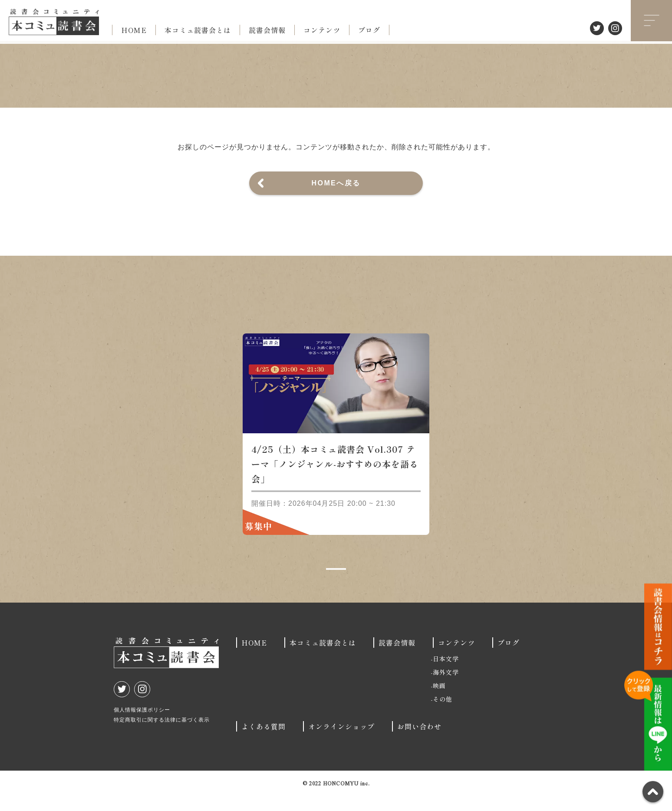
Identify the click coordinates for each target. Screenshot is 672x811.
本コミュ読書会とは (198, 30)
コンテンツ (322, 30)
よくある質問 (264, 742)
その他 (443, 714)
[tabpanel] (336, 449)
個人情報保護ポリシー (142, 725)
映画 (439, 701)
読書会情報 (267, 30)
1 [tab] (336, 584)
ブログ (369, 30)
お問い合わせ (419, 742)
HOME (134, 30)
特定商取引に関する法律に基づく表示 (162, 735)
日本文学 (446, 674)
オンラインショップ (341, 742)
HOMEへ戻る (336, 183)
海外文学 (446, 687)
